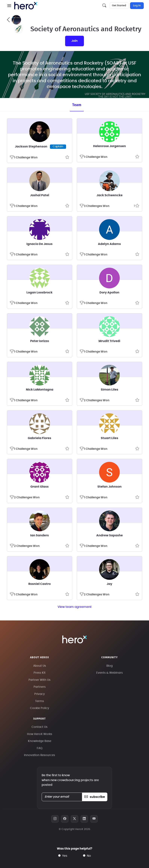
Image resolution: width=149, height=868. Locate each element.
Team (77, 105)
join (74, 41)
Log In (137, 6)
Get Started (119, 6)
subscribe (95, 797)
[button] (9, 6)
